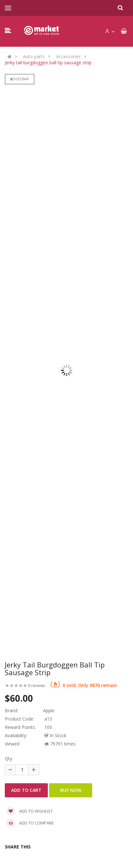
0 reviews (37, 686)
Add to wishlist (30, 811)
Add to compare (30, 823)
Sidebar (20, 79)
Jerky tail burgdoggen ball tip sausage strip (48, 63)
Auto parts (34, 57)
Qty (8, 758)
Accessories (68, 57)
